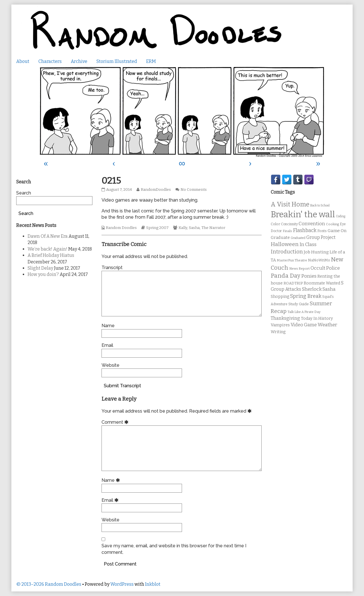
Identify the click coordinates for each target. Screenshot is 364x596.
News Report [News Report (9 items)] (299, 269)
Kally (183, 228)
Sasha (194, 228)
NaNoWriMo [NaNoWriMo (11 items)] (319, 260)
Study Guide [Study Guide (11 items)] (299, 304)
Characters (50, 61)
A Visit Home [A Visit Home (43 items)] (290, 204)
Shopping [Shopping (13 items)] (280, 297)
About (23, 61)
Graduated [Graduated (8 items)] (298, 238)
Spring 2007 (157, 228)
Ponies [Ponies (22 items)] (309, 276)
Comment (116, 422)
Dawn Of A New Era (48, 236)
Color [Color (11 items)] (275, 224)
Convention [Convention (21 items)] (312, 224)
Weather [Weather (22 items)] (327, 325)
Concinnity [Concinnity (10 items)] (289, 224)
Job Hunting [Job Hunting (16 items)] (316, 252)
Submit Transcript (122, 386)
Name (108, 326)
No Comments (194, 190)
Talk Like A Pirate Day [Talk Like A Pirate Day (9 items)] (304, 312)
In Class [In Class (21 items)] (308, 244)
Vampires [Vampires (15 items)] (280, 325)
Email (107, 345)
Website (110, 365)
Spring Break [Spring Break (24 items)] (306, 296)
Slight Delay (40, 268)
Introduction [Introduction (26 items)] (287, 252)
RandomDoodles (156, 190)
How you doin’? (43, 274)
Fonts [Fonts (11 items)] (322, 231)
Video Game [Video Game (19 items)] (304, 325)
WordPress (122, 584)
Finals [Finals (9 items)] (287, 231)
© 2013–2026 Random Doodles (49, 584)
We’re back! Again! (47, 249)
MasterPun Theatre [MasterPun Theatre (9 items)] (292, 260)
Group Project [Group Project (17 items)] (321, 237)
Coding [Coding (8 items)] (341, 216)
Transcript (112, 268)
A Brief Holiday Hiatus (51, 255)
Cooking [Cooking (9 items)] (332, 224)
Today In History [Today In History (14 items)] (317, 319)
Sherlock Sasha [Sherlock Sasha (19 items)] (319, 289)
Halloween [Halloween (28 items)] (285, 244)
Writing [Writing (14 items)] (278, 332)
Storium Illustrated (117, 61)
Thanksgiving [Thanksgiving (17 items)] (285, 318)
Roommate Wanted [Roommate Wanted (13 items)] (322, 283)
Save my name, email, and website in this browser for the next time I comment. (174, 549)
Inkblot (153, 584)
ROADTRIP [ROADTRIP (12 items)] (293, 283)
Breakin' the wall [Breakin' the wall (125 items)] (303, 215)
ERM (151, 61)
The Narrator (213, 228)
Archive (79, 61)
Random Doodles (121, 228)
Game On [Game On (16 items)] (337, 231)
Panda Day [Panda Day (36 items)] (286, 276)
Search (24, 193)
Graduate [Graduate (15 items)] (280, 237)
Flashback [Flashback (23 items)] (305, 231)
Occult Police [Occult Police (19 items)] (325, 268)
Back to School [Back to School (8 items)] (320, 205)
